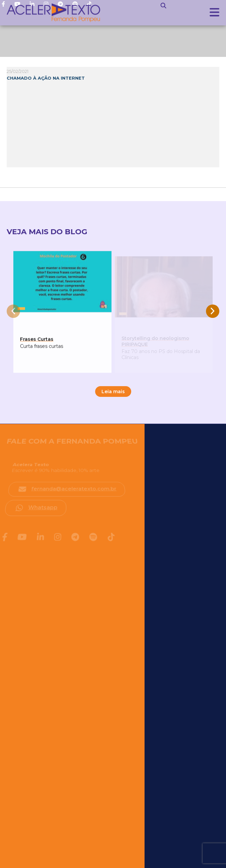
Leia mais (113, 392)
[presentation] (13, 311)
